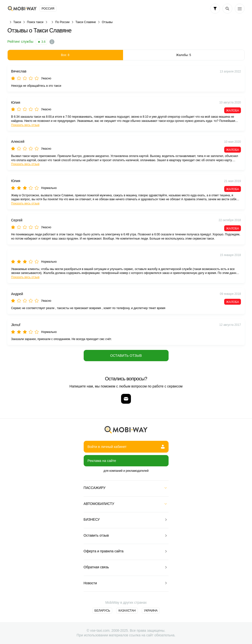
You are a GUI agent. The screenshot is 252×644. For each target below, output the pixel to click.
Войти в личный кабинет (126, 447)
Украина (151, 611)
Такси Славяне (86, 22)
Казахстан (127, 611)
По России (62, 22)
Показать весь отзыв (25, 125)
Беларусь (102, 611)
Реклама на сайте (102, 461)
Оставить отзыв (126, 356)
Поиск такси (35, 22)
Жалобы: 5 (184, 55)
